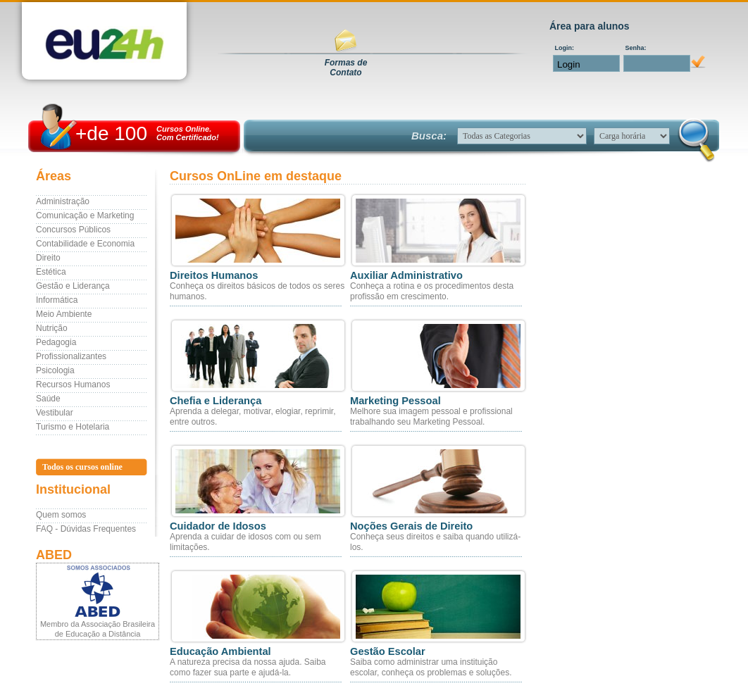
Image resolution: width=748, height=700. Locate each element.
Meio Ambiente (64, 314)
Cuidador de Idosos (218, 526)
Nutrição (52, 328)
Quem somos (61, 515)
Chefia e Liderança (216, 401)
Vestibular (55, 413)
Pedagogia (56, 342)
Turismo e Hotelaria (73, 427)
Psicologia (55, 370)
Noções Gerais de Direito (411, 526)
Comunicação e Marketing (85, 215)
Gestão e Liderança (73, 286)
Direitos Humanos (214, 275)
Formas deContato (346, 68)
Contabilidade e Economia (85, 244)
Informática (57, 300)
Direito (48, 258)
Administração (63, 201)
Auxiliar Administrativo (406, 275)
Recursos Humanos (73, 385)
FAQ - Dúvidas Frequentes (86, 529)
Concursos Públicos (73, 230)
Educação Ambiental (220, 651)
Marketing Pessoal (395, 401)
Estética (51, 272)
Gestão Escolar (388, 651)
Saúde (48, 399)
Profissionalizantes (71, 356)
